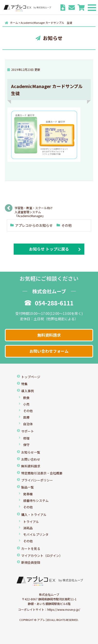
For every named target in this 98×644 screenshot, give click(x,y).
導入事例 (28, 391)
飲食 (26, 398)
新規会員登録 (31, 562)
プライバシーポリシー (37, 480)
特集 (24, 384)
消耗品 (28, 528)
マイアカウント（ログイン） (42, 556)
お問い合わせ (31, 459)
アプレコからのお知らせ (34, 225)
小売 (26, 404)
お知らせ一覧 (31, 452)
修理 (26, 438)
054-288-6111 (49, 303)
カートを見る (31, 549)
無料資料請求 (49, 335)
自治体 (28, 424)
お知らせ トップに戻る (49, 249)
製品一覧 (28, 487)
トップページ (31, 377)
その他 (67, 225)
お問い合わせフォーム (49, 351)
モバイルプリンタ (36, 534)
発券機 (28, 494)
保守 (26, 445)
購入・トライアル (34, 515)
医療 (26, 417)
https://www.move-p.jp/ (64, 609)
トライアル (31, 522)
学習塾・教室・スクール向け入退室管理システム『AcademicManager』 (34, 209)
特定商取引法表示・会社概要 (42, 473)
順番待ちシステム (36, 501)
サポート (28, 431)
